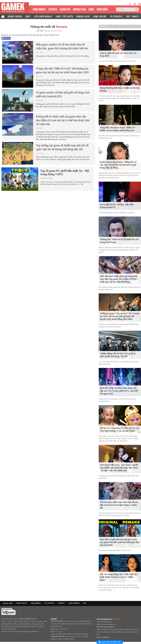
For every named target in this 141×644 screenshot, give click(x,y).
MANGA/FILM (79, 9)
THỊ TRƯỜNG (36, 603)
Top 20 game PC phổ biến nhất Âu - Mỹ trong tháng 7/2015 (65, 172)
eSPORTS (53, 9)
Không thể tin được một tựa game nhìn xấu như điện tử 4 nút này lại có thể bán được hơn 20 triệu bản (63, 120)
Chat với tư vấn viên (110, 642)
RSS (85, 603)
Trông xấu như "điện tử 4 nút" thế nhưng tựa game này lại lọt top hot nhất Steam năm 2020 (62, 70)
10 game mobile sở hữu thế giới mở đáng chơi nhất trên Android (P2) (63, 94)
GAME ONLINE (100, 16)
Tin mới (103, 26)
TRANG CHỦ (8, 603)
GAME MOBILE (39, 9)
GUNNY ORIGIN (15, 16)
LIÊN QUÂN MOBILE (43, 16)
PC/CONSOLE (116, 16)
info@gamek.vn (60, 631)
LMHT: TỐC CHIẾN (64, 16)
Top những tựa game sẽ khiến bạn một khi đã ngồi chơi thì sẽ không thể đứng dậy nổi (62, 147)
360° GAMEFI (133, 16)
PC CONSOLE (49, 603)
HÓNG (91, 9)
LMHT (28, 16)
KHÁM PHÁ (65, 9)
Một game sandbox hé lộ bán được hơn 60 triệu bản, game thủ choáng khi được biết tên (62, 46)
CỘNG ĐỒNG (102, 9)
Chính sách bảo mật (103, 637)
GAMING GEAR (83, 16)
